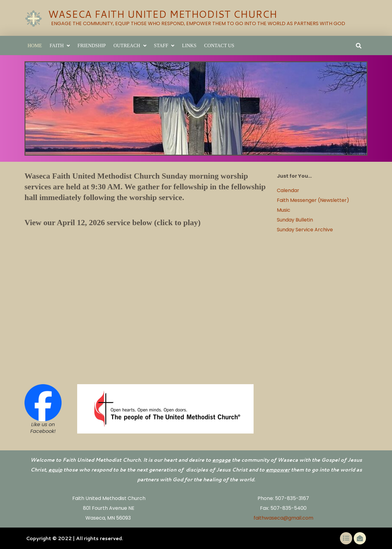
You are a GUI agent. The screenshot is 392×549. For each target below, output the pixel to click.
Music (284, 210)
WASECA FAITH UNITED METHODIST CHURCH (162, 14)
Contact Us (219, 45)
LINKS (189, 45)
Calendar (289, 190)
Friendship (92, 45)
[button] (358, 45)
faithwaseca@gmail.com (283, 518)
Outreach (130, 46)
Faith (60, 46)
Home (35, 45)
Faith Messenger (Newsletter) (313, 200)
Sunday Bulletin (295, 220)
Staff (164, 46)
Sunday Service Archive (305, 230)
